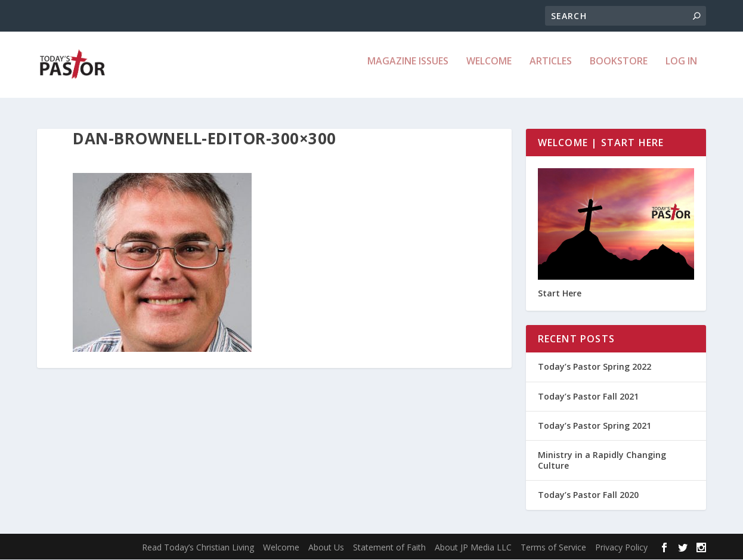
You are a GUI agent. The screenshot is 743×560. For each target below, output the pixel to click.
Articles (551, 69)
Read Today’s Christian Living (198, 548)
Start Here (560, 294)
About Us (326, 548)
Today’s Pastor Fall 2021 (588, 396)
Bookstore (619, 69)
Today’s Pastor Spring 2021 (595, 426)
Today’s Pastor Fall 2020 (588, 495)
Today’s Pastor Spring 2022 (595, 367)
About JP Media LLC (473, 548)
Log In (681, 69)
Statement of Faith (389, 548)
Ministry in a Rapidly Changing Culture (602, 461)
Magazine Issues (408, 69)
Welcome (489, 69)
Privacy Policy (621, 548)
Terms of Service (553, 548)
